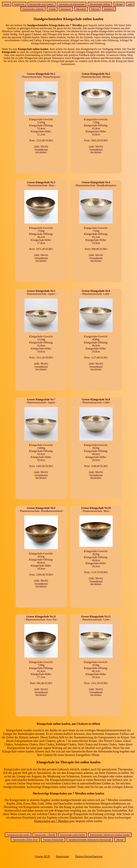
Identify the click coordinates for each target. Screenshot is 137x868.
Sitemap (95, 9)
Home (7, 4)
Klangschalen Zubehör (33, 9)
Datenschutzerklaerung (89, 856)
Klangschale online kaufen (73, 835)
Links (130, 4)
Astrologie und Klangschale (72, 4)
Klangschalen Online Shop (25, 840)
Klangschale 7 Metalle (45, 835)
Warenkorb (81, 9)
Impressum (66, 9)
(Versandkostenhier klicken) (41, 151)
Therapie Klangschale (53, 840)
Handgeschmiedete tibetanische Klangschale (90, 840)
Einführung (19, 4)
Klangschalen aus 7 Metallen (51, 821)
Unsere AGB (42, 856)
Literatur (119, 4)
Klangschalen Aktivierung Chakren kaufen (110, 835)
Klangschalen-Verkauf (100, 4)
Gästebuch (109, 9)
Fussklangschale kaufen (18, 835)
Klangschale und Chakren (42, 4)
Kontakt (52, 9)
